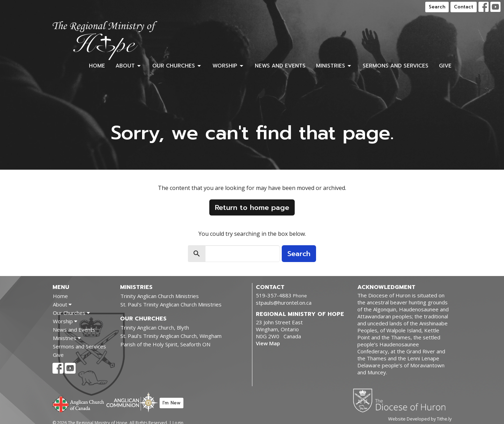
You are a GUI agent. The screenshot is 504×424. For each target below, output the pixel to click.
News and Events (280, 66)
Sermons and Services (395, 66)
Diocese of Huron (402, 400)
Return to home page (252, 207)
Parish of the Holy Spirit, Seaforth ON (165, 344)
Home (97, 66)
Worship (228, 66)
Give (445, 66)
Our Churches (177, 66)
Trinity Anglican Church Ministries (160, 296)
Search (437, 7)
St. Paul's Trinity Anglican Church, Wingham (171, 336)
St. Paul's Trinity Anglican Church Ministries (171, 304)
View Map (268, 343)
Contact (464, 7)
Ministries (334, 66)
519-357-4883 (274, 295)
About (129, 66)
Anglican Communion (132, 402)
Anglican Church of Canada (79, 403)
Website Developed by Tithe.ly (420, 419)
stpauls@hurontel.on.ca (284, 303)
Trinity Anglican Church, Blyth (155, 327)
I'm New (171, 403)
